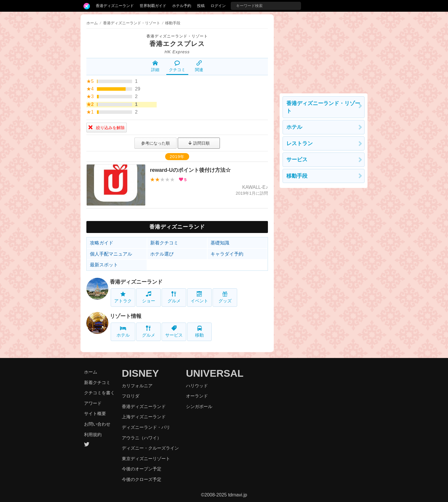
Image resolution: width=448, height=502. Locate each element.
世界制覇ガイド (153, 6)
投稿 (201, 6)
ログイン (218, 6)
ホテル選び (162, 254)
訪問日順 (199, 143)
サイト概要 (95, 413)
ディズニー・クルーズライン (150, 448)
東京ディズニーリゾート (146, 459)
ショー (149, 297)
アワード (93, 403)
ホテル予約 (182, 6)
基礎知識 (220, 243)
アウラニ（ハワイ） (142, 438)
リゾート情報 (126, 316)
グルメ (174, 297)
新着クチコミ (164, 243)
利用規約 (93, 435)
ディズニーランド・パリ (146, 427)
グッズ (225, 297)
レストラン (300, 143)
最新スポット (104, 265)
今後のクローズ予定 (142, 479)
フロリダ (131, 396)
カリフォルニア (137, 386)
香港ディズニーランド (115, 6)
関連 (199, 66)
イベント (199, 297)
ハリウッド (197, 386)
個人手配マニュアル (111, 254)
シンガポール (199, 406)
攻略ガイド (102, 243)
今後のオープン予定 (142, 469)
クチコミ (177, 66)
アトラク (123, 297)
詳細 (155, 66)
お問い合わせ (97, 424)
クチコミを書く (99, 393)
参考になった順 (155, 143)
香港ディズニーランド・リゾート (177, 36)
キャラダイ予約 (227, 254)
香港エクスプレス (177, 44)
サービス (174, 331)
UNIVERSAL (215, 373)
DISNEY (140, 373)
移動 (199, 331)
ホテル (123, 331)
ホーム (92, 23)
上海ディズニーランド (144, 417)
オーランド (197, 396)
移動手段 (297, 176)
